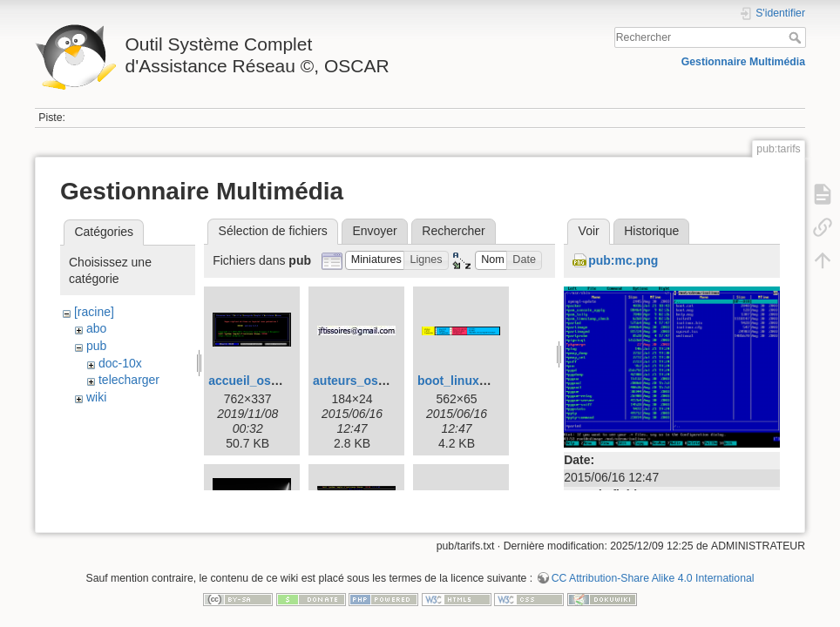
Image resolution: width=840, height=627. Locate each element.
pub (96, 346)
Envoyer (374, 231)
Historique (651, 231)
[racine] (94, 312)
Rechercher (797, 37)
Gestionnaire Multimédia (743, 62)
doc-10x (120, 363)
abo (96, 328)
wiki (96, 397)
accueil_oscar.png (261, 381)
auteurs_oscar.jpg (365, 381)
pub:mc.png (623, 260)
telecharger (129, 380)
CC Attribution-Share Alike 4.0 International (653, 570)
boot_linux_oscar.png (481, 381)
